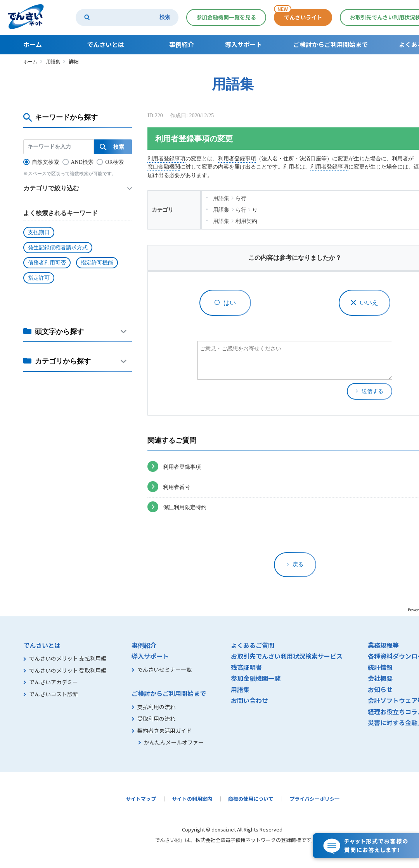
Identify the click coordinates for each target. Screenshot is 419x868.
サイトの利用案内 (192, 799)
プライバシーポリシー (315, 799)
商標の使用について (251, 799)
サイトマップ (141, 799)
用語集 (53, 62)
